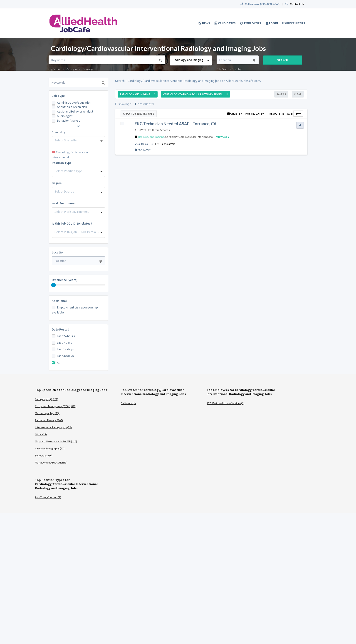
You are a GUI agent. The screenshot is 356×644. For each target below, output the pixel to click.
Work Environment (65, 203)
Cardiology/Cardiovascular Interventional (189, 137)
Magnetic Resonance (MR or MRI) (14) (56, 441)
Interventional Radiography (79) (53, 427)
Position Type (62, 163)
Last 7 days (65, 343)
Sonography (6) (44, 455)
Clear (298, 94)
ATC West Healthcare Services (152, 130)
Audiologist (65, 116)
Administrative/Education (74, 103)
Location (58, 252)
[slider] (54, 285)
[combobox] (191, 60)
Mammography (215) (47, 413)
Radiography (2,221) (47, 399)
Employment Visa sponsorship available (75, 310)
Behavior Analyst (68, 120)
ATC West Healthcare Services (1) (225, 403)
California (142, 144)
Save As (281, 94)
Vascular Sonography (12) (50, 448)
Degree (57, 183)
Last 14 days (65, 349)
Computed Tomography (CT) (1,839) (56, 406)
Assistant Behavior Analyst (75, 111)
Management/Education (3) (51, 462)
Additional (59, 301)
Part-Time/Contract (164, 144)
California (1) (128, 403)
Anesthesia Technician (72, 107)
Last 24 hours (66, 336)
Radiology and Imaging (151, 137)
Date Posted (61, 329)
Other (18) (41, 434)
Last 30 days (65, 356)
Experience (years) (65, 280)
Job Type (58, 96)
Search (283, 60)
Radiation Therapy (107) (49, 420)
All (59, 362)
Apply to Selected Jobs (139, 114)
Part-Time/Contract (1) (48, 497)
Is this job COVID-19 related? (72, 223)
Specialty (58, 132)
